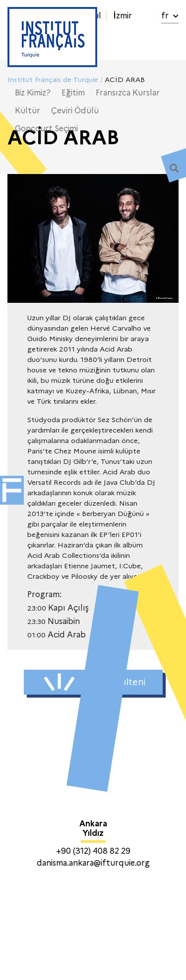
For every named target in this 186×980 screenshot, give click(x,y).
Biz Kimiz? (33, 93)
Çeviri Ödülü (75, 111)
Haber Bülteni (95, 682)
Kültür (28, 111)
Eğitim (73, 93)
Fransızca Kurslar (128, 93)
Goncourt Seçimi (46, 129)
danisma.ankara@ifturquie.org (93, 863)
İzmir (123, 16)
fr (170, 16)
